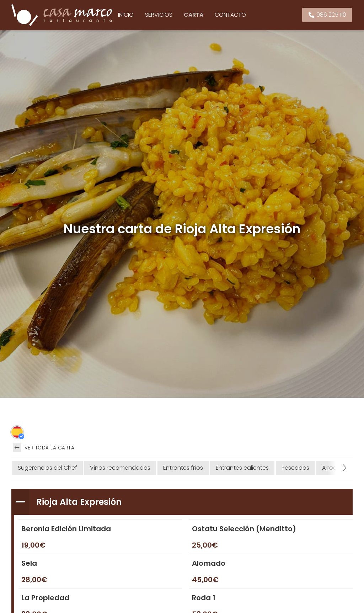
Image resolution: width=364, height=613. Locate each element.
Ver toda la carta (44, 448)
